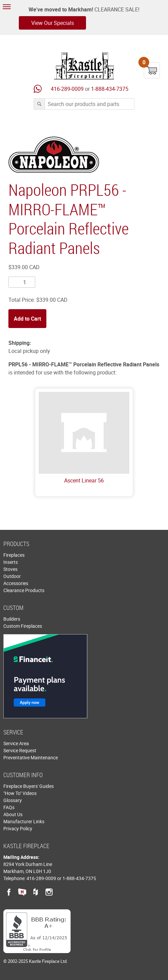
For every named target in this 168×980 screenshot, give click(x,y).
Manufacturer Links (24, 821)
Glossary (13, 800)
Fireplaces (14, 555)
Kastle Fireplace (84, 66)
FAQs (9, 807)
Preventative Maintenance (31, 757)
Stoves (10, 569)
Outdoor (12, 576)
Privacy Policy (18, 828)
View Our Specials (53, 23)
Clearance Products (24, 590)
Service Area (16, 743)
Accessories (16, 583)
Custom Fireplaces (23, 626)
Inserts (11, 562)
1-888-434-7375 (110, 89)
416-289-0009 (67, 89)
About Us (13, 814)
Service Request (20, 750)
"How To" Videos (20, 793)
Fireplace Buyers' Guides (29, 786)
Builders (12, 619)
